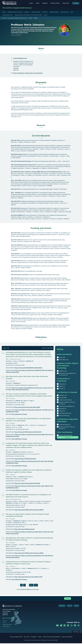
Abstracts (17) (63, 395)
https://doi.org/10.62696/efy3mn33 (24, 529)
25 (23, 590)
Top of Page (76, 633)
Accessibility (34, 637)
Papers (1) (62, 386)
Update (67, 599)
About (38, 3)
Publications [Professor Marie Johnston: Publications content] (41, 337)
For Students (58, 607)
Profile (36, 18)
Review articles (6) (64, 416)
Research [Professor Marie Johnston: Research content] (41, 125)
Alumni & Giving (56, 3)
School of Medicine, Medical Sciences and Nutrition (28, 73)
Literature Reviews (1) (65, 413)
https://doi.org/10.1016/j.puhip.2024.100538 (27, 483)
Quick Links (67, 3)
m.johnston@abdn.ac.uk (20, 58)
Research (46, 3)
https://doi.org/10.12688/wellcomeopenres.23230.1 (29, 510)
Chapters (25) (63, 371)
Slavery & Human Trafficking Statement (51, 637)
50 (25, 590)
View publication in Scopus (19, 414)
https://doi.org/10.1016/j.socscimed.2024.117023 (28, 577)
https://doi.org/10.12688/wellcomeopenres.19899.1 (29, 553)
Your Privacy (27, 637)
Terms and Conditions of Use (16, 637)
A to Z (4, 623)
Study (32, 3)
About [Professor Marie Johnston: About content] (41, 48)
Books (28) (62, 357)
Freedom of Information (67, 637)
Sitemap (76, 607)
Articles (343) (63, 398)
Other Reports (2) (64, 360)
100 (28, 590)
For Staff (67, 607)
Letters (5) (62, 411)
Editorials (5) (63, 409)
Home (4, 18)
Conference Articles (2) (65, 400)
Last (36, 585)
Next (32, 585)
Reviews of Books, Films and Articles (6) (67, 403)
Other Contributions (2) (66, 435)
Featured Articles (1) (65, 425)
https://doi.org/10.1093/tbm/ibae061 (25, 459)
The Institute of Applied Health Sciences (19, 8)
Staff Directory (6, 627)
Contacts (5, 622)
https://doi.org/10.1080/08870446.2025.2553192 (28, 368)
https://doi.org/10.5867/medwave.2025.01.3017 (28, 432)
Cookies (40, 637)
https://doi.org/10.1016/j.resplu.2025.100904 (27, 407)
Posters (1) (62, 389)
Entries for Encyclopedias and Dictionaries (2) (67, 374)
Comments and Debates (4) (67, 406)
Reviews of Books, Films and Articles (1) (67, 428)
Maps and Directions (7, 625)
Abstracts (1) (63, 384)
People (30, 18)
